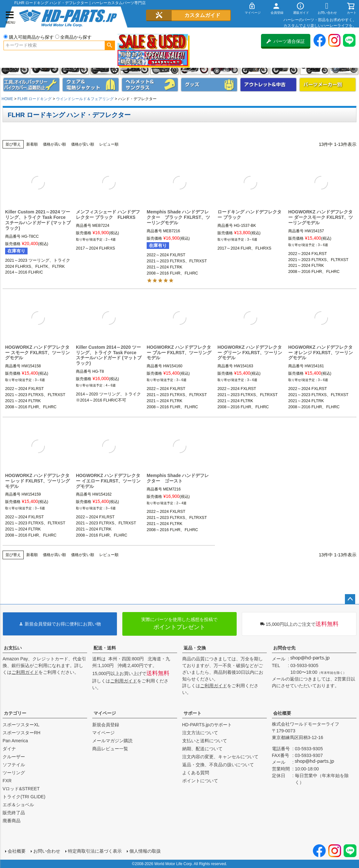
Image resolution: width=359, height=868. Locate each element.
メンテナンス (31, 85)
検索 (110, 45)
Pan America (15, 741)
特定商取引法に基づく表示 (95, 851)
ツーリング (14, 773)
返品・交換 (195, 648)
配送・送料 (105, 648)
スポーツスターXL (21, 725)
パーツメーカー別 (328, 85)
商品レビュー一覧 (110, 749)
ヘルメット (150, 85)
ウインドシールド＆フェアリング (85, 99)
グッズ (209, 85)
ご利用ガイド (25, 672)
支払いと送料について (205, 741)
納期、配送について (202, 749)
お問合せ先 (284, 648)
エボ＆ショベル (18, 805)
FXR (7, 781)
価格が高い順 (54, 144)
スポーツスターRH (21, 733)
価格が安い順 (83, 144)
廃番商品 (12, 821)
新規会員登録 (106, 725)
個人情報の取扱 (145, 851)
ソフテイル (14, 765)
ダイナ (9, 749)
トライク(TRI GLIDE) (24, 797)
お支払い (13, 648)
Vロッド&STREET (21, 789)
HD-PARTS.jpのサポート (207, 725)
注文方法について (200, 733)
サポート (192, 713)
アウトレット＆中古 (268, 85)
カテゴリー (15, 713)
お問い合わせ (47, 851)
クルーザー (14, 757)
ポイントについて (200, 781)
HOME (7, 99)
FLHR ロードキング (35, 99)
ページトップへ (350, 599)
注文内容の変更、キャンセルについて (220, 757)
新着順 (32, 144)
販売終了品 (14, 813)
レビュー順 (109, 144)
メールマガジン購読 (112, 741)
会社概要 (282, 713)
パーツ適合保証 (286, 41)
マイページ (105, 713)
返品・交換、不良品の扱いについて (218, 765)
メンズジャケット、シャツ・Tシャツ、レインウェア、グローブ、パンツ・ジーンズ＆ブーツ (91, 85)
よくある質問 (196, 773)
